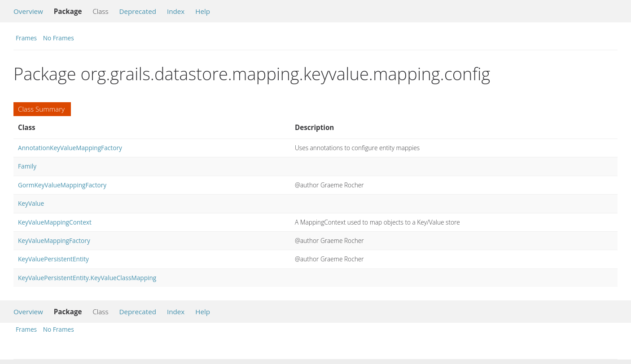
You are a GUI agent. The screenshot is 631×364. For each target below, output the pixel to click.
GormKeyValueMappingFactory (62, 185)
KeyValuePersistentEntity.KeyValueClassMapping (87, 278)
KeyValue (31, 203)
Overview (28, 11)
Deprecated (138, 11)
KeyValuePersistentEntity (53, 259)
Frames (26, 38)
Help (203, 11)
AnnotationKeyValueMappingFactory (70, 148)
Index (176, 11)
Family (27, 166)
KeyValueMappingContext (55, 222)
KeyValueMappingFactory (54, 240)
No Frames (59, 38)
